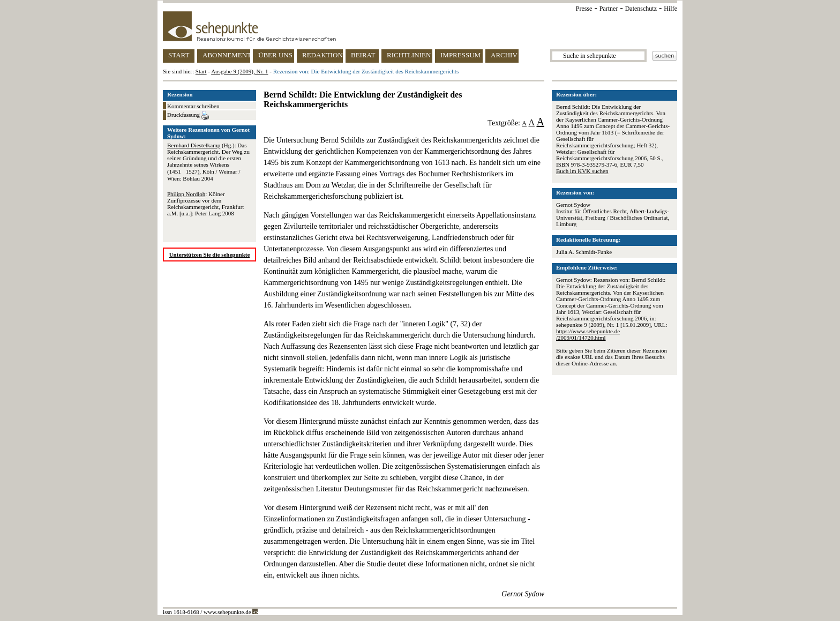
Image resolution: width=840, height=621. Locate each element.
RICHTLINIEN (409, 55)
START (179, 55)
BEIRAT (363, 55)
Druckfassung (188, 116)
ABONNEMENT (226, 55)
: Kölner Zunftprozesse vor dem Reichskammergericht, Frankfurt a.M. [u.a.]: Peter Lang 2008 (205, 204)
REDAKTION (322, 55)
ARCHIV (504, 55)
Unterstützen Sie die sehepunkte (210, 255)
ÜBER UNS (275, 55)
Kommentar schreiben (193, 106)
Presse (584, 9)
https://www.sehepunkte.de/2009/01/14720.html (588, 334)
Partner (609, 9)
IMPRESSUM (460, 55)
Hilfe (670, 9)
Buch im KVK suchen (582, 171)
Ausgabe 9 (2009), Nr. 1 (239, 71)
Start (201, 71)
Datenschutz (641, 9)
